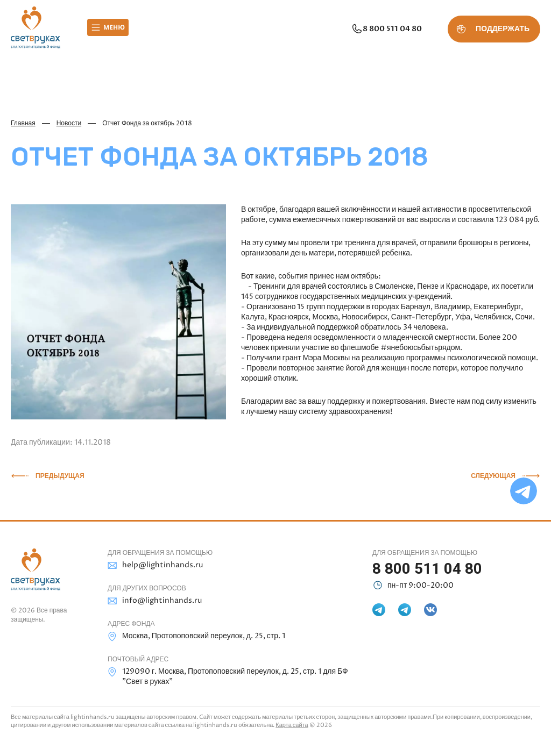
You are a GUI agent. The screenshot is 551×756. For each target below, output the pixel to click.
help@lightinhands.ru (155, 565)
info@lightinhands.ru (155, 601)
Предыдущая (60, 476)
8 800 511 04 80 (386, 29)
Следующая (493, 476)
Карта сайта (292, 725)
